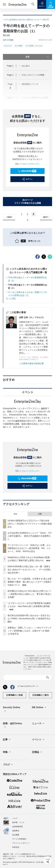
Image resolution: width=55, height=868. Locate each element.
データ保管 (19, 46)
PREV (8, 217)
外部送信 (16, 847)
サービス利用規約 (19, 839)
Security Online (12, 709)
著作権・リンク (18, 822)
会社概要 (16, 835)
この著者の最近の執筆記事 (31, 363)
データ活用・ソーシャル (34, 46)
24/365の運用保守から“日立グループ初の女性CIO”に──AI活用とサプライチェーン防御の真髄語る (30, 524)
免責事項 (16, 831)
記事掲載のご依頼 (15, 695)
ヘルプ (15, 818)
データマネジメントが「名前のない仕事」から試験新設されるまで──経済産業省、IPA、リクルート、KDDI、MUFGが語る (29, 548)
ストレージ (8, 46)
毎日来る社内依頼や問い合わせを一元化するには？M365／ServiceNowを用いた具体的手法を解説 (29, 619)
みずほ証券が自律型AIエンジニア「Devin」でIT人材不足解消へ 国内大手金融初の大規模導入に (30, 536)
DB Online (39, 707)
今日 (15, 514)
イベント (38, 740)
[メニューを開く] (4, 4)
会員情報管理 (17, 827)
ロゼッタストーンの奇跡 (33, 75)
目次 (37, 57)
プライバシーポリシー (21, 843)
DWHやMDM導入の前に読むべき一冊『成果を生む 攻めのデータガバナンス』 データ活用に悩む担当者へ (29, 570)
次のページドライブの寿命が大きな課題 (28, 201)
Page (10, 66)
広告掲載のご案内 (40, 695)
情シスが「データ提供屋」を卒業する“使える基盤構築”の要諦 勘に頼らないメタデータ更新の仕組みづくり (30, 582)
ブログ (8, 765)
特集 (7, 752)
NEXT (47, 217)
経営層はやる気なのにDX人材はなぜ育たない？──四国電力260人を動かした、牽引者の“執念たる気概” (30, 594)
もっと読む (11, 298)
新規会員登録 (27, 171)
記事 (7, 740)
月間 (40, 514)
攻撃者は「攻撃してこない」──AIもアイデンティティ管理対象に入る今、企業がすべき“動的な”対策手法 (30, 631)
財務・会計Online (12, 725)
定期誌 (37, 752)
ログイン (27, 179)
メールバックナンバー (28, 164)
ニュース (38, 724)
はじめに (26, 66)
